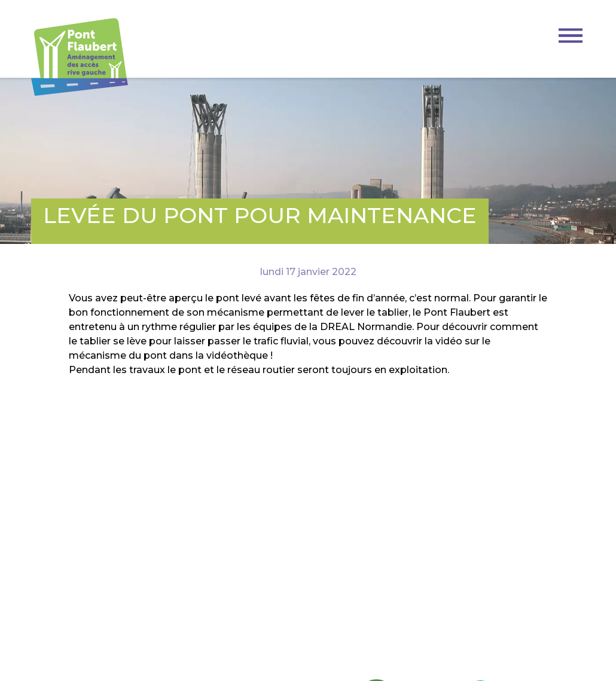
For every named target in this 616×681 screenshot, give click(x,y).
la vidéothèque (232, 355)
